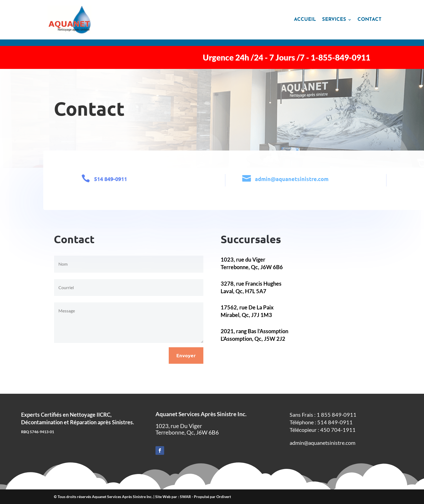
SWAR (185, 497)
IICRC (103, 415)
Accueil (305, 20)
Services (334, 20)
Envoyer (186, 355)
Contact (370, 20)
